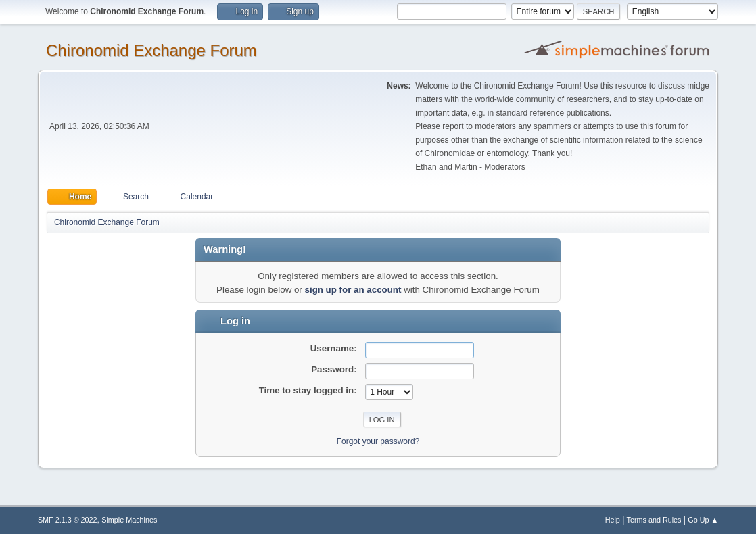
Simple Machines (129, 520)
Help (613, 520)
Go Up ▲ (703, 520)
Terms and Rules (654, 520)
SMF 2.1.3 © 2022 (68, 520)
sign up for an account (353, 290)
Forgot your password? (378, 441)
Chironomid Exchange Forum (151, 50)
